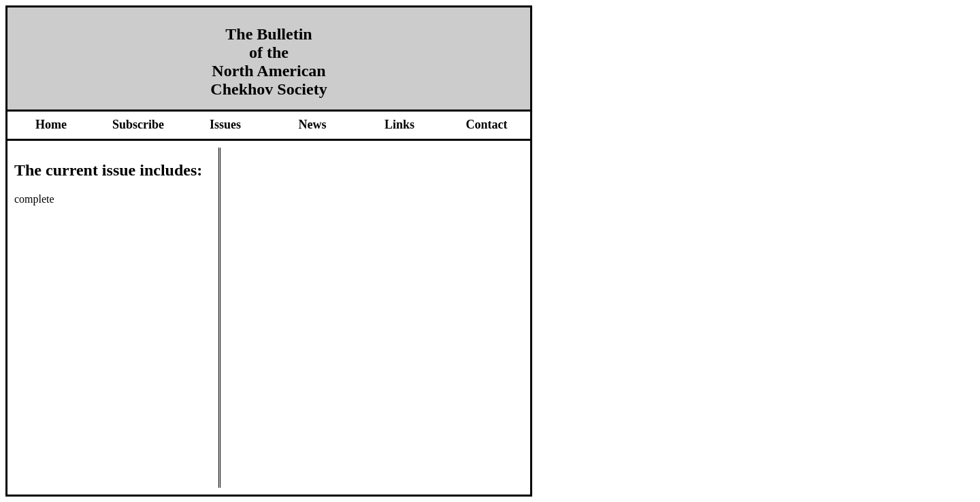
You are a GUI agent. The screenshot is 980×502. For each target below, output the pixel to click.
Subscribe (138, 124)
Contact (487, 124)
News (313, 124)
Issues (225, 124)
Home (51, 124)
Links (399, 124)
